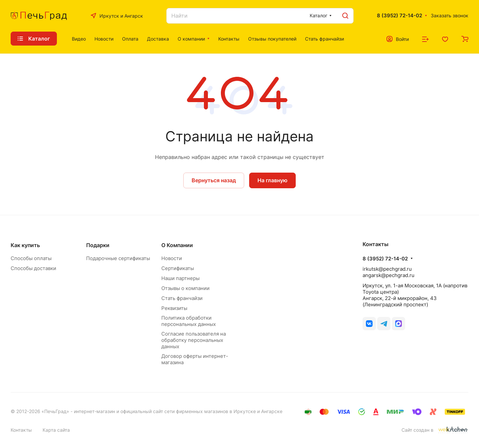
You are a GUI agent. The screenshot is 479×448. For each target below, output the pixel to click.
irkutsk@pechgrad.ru (387, 269)
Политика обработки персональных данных (189, 321)
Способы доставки (33, 268)
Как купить (25, 245)
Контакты (21, 430)
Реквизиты (174, 308)
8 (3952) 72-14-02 (399, 16)
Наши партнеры (180, 278)
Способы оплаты (31, 258)
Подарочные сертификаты (118, 258)
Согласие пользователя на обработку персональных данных (194, 340)
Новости (172, 258)
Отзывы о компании (185, 288)
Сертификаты (178, 268)
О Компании (177, 245)
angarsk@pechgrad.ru (389, 275)
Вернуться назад (214, 180)
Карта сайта (56, 430)
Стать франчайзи (182, 298)
